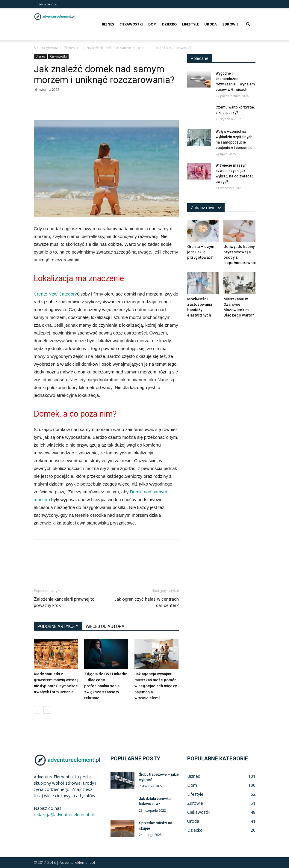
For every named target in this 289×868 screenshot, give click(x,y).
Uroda (211, 24)
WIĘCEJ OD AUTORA (105, 626)
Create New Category (55, 294)
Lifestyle (190, 24)
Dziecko (169, 24)
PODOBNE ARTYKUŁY (58, 626)
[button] (248, 24)
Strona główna (46, 48)
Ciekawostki (131, 24)
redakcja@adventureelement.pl (64, 814)
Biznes (108, 24)
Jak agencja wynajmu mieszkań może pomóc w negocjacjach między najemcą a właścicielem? (156, 686)
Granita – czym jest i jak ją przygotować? (201, 252)
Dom (152, 24)
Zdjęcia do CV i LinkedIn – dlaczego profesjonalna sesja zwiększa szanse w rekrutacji (106, 686)
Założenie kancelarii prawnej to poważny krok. (64, 602)
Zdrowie (230, 24)
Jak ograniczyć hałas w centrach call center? (146, 602)
